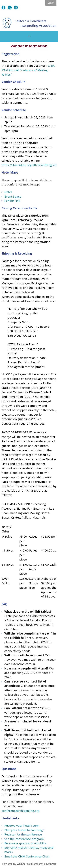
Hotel (8, 192)
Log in (51, 3)
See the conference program (24, 839)
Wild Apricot (24, 864)
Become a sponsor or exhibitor (26, 843)
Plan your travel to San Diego (24, 830)
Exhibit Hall (12, 201)
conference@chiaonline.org (20, 811)
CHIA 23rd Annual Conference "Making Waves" (28, 70)
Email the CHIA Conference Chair (27, 856)
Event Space (13, 196)
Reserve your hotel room (21, 826)
